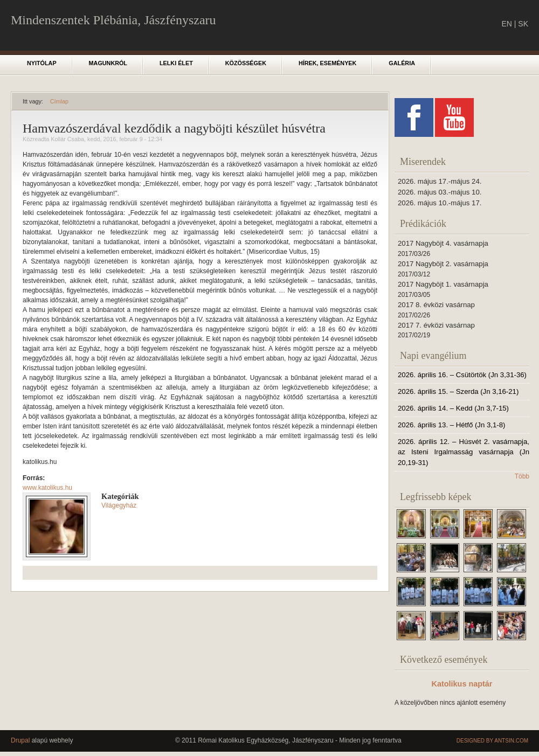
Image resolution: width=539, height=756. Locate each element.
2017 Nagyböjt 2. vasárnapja (443, 264)
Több (522, 476)
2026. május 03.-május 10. (440, 192)
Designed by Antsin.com (492, 741)
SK (523, 24)
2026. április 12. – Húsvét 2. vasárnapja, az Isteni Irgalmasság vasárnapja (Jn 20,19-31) (464, 452)
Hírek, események (327, 63)
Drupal (20, 740)
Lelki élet (176, 63)
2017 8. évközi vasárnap (436, 305)
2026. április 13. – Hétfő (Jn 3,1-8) (451, 425)
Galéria (402, 63)
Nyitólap (42, 63)
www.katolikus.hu (47, 488)
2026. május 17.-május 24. (440, 181)
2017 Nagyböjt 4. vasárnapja (443, 243)
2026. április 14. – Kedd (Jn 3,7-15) (453, 408)
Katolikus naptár (462, 684)
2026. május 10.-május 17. (440, 203)
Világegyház (119, 505)
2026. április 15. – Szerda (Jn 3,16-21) (458, 391)
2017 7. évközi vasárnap (436, 325)
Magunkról (108, 63)
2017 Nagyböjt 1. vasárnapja (443, 284)
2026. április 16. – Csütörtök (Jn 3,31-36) (462, 375)
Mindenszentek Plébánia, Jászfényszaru (113, 20)
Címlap (59, 101)
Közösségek (246, 63)
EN (506, 24)
